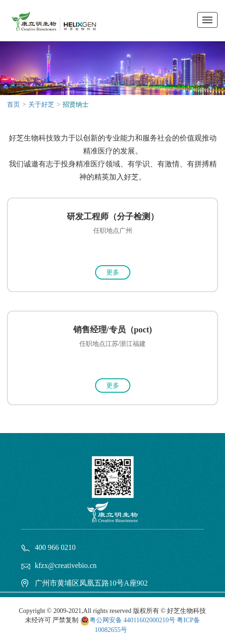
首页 (13, 105)
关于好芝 (41, 105)
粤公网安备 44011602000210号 (132, 620)
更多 (113, 272)
